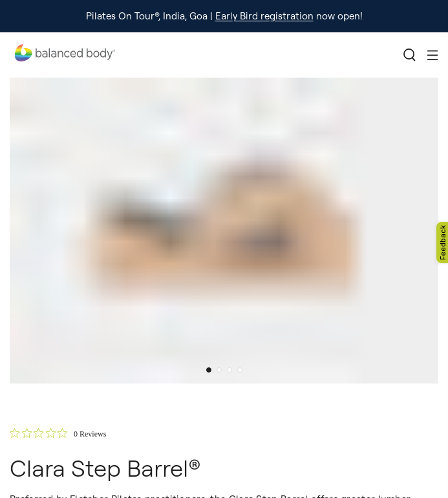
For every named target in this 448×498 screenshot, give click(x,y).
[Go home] (65, 55)
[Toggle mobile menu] (433, 55)
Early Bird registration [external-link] (264, 16)
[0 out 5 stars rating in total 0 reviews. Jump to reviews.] (58, 433)
